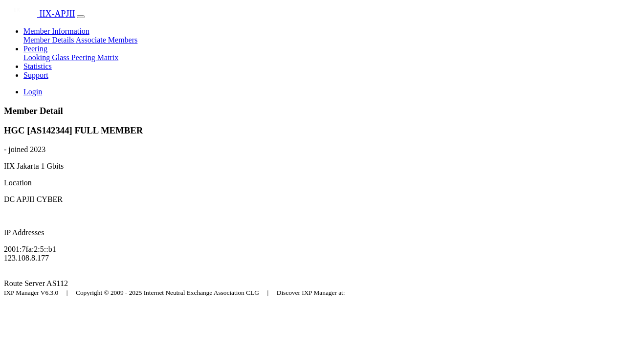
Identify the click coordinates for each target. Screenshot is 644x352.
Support (36, 75)
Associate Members (107, 40)
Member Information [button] (56, 31)
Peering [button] (35, 49)
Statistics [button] (38, 66)
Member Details (50, 40)
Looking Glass (47, 57)
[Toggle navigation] (81, 17)
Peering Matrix (95, 57)
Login (33, 92)
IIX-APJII (39, 14)
